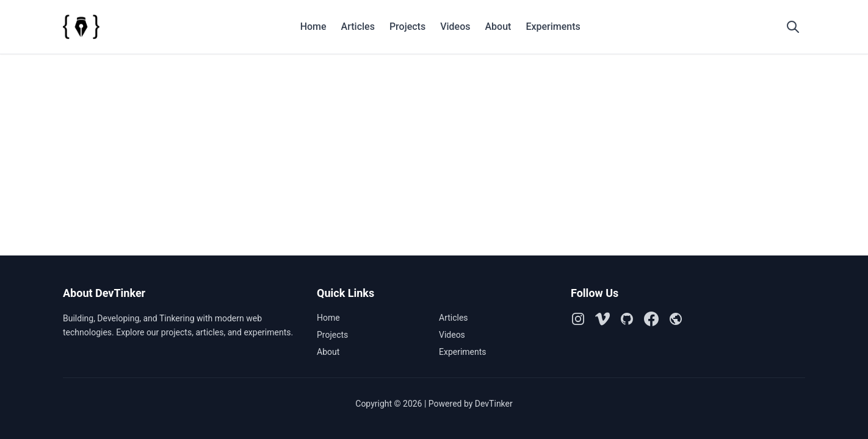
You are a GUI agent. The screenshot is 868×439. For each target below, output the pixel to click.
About (498, 27)
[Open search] (793, 27)
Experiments (553, 27)
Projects (407, 27)
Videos (455, 27)
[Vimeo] (602, 319)
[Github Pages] (676, 319)
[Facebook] (651, 319)
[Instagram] (578, 319)
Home (313, 27)
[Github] (627, 319)
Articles (358, 27)
